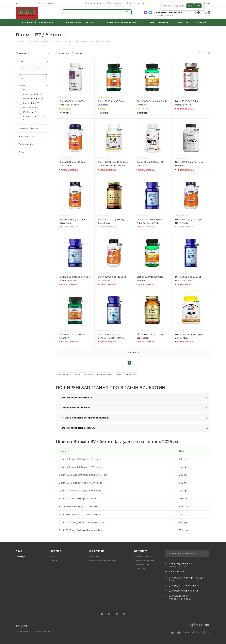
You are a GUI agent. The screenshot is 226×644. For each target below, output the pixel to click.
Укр (190, 6)
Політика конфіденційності (102, 561)
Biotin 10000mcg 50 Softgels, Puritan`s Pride (83, 475)
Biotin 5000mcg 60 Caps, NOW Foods (80, 459)
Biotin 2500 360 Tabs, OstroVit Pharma (80, 514)
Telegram (117, 614)
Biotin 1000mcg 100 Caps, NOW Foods (80, 491)
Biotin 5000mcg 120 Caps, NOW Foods (80, 467)
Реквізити (94, 557)
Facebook (102, 614)
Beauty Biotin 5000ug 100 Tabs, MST (79, 506)
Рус (198, 6)
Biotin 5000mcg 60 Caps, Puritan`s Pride (81, 530)
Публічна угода (141, 565)
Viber (124, 614)
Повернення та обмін (145, 561)
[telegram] (150, 13)
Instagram (109, 614)
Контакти (54, 561)
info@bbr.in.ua (177, 572)
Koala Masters (201, 625)
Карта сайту (140, 569)
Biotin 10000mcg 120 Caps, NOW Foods (80, 483)
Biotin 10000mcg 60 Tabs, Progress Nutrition (83, 522)
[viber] (146, 13)
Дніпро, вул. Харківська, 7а (184, 586)
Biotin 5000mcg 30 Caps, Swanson (78, 499)
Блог (51, 557)
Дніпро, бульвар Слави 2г (184, 591)
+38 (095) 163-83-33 (168, 13)
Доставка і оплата (143, 557)
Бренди (21, 557)
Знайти (127, 12)
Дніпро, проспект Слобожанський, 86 (180, 597)
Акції (19, 551)
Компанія (55, 551)
